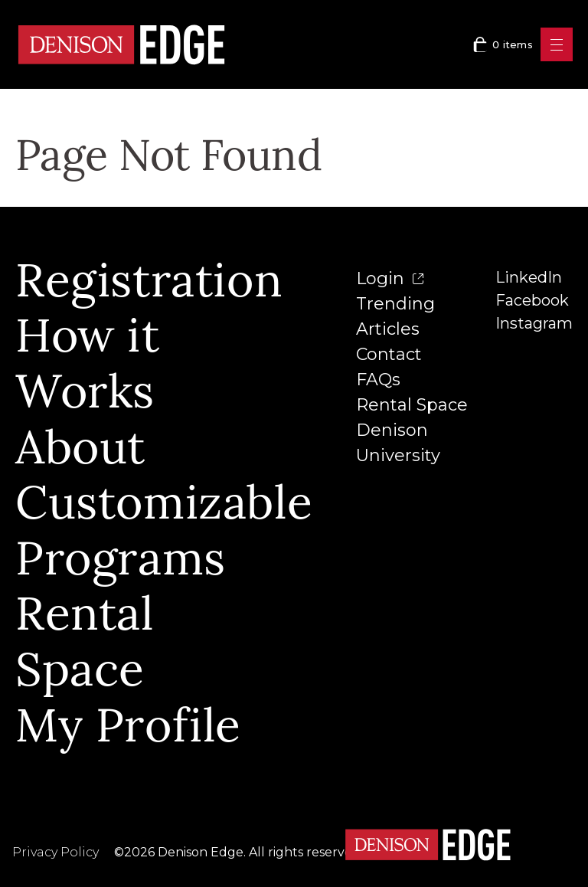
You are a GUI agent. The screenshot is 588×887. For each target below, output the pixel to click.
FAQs (378, 380)
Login (390, 278)
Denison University (398, 443)
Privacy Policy (56, 852)
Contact (389, 354)
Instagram (534, 323)
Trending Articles (395, 316)
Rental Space (412, 405)
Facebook (532, 300)
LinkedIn (529, 277)
